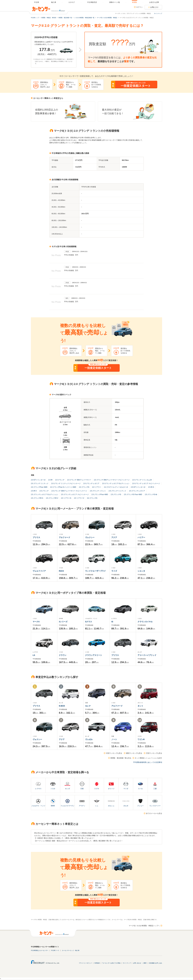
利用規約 (97, 963)
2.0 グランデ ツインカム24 (142, 480)
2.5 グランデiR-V (52, 498)
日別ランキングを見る (114, 753)
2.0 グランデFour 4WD (39, 487)
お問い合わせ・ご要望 (140, 963)
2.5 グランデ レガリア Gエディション (45, 494)
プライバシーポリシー (86, 963)
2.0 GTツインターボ (38, 480)
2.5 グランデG (116, 494)
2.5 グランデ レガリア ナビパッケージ (75, 494)
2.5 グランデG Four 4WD (133, 494)
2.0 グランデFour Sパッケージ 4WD (63, 487)
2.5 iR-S (151, 487)
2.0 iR (50, 480)
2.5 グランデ (44, 491)
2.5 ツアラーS (66, 498)
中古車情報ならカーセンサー (40, 950)
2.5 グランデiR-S (37, 498)
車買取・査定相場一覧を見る (121, 758)
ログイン (139, 7)
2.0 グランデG (84, 487)
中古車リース (55, 950)
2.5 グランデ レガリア (137, 491)
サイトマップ (158, 13)
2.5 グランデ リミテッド (117, 491)
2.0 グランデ (60, 480)
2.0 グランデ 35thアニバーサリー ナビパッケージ (112, 480)
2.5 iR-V (34, 491)
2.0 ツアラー (97, 487)
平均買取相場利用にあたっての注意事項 (148, 762)
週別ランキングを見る (134, 753)
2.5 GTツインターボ (138, 487)
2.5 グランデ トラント (98, 491)
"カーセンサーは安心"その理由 (111, 963)
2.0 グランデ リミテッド (40, 483)
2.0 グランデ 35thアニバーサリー (79, 480)
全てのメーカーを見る (154, 813)
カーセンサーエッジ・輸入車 (71, 950)
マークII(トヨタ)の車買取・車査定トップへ (144, 926)
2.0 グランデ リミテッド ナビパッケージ (66, 483)
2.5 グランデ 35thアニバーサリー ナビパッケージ (69, 491)
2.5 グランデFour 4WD (100, 494)
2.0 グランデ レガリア (91, 483)
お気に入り (154, 7)
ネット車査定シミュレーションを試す (148, 758)
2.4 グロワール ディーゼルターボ (116, 487)
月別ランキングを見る (154, 753)
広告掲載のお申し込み (155, 963)
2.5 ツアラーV (79, 498)
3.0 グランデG (92, 498)
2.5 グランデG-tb (151, 494)
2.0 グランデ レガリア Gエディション (116, 483)
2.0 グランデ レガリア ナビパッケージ (146, 483)
